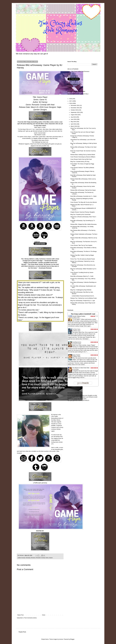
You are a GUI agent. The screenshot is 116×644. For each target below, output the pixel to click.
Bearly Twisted (76, 355)
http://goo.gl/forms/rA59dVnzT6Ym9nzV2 (78, 400)
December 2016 (75, 105)
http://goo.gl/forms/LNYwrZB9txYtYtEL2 (78, 94)
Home (44, 615)
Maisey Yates (77, 318)
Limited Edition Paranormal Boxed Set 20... (82, 296)
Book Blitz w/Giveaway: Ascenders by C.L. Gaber (83, 196)
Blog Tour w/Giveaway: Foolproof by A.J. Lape (83, 301)
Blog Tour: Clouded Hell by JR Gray (80, 162)
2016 (71, 103)
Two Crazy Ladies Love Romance (80, 72)
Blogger (72, 639)
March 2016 (74, 126)
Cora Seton (76, 369)
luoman (61, 639)
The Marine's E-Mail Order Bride (81, 368)
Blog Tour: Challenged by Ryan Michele (81, 290)
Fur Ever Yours (76, 329)
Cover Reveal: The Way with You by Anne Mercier (84, 202)
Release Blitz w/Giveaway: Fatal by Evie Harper (83, 190)
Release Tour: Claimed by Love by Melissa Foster (84, 298)
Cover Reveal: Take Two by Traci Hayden (81, 245)
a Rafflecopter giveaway (40, 483)
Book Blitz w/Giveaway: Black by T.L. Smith (82, 276)
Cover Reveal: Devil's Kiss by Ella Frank (81, 159)
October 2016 (74, 110)
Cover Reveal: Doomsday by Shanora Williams (83, 157)
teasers (51, 558)
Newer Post (21, 615)
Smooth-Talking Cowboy (79, 316)
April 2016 (74, 124)
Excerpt (23, 558)
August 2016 (74, 115)
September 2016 (75, 112)
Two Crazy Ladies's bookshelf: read (83, 314)
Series (47, 558)
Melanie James (77, 331)
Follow (69, 87)
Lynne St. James (77, 344)
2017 (71, 101)
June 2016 (74, 119)
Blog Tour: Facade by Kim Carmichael (80, 215)
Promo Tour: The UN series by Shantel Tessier (83, 259)
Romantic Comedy (41, 558)
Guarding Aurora (77, 342)
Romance (33, 558)
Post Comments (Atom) (30, 618)
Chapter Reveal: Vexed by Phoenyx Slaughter (83, 212)
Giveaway (28, 558)
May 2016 (73, 122)
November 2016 (75, 108)
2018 (71, 99)
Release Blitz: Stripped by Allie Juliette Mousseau (83, 224)
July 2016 (73, 117)
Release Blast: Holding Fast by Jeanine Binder (83, 155)
